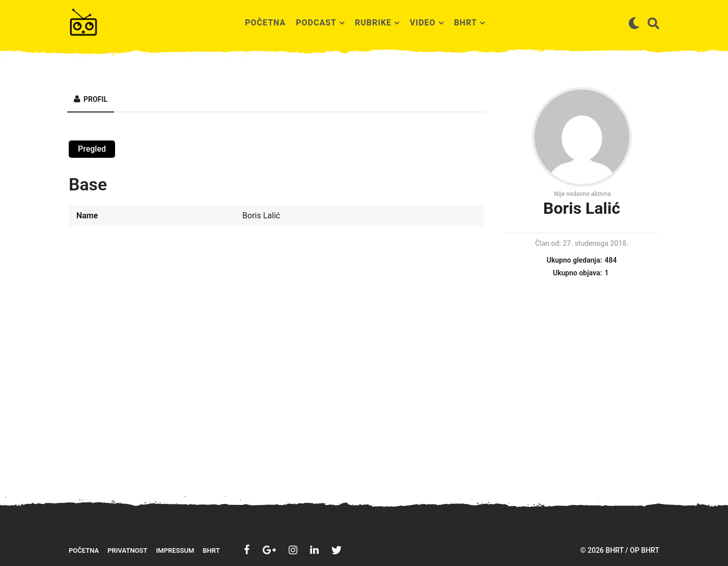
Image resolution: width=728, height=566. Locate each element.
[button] (634, 23)
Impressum (175, 550)
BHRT (466, 23)
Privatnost (127, 550)
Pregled (92, 149)
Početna (265, 23)
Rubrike (373, 23)
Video (423, 23)
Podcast (316, 23)
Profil (95, 99)
